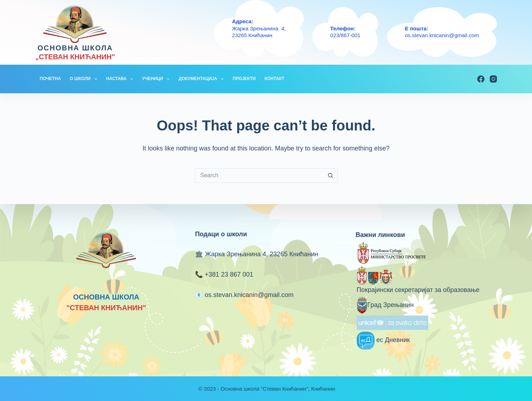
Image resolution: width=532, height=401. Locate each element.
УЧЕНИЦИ (157, 79)
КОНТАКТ (274, 79)
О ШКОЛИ (85, 79)
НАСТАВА (121, 79)
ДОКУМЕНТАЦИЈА (202, 79)
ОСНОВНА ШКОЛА (75, 48)
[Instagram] (493, 79)
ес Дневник (383, 340)
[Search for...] (259, 175)
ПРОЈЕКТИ (244, 79)
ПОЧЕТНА (50, 79)
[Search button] (331, 175)
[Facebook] (481, 79)
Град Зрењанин (385, 305)
